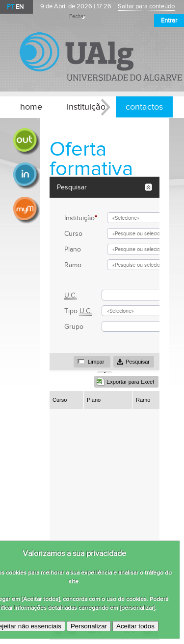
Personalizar (89, 626)
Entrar (169, 21)
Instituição (81, 218)
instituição (86, 107)
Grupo (74, 327)
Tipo (78, 311)
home (31, 107)
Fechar (77, 17)
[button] (92, 362)
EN (20, 7)
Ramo (73, 265)
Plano (73, 249)
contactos (144, 107)
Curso (73, 234)
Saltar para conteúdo (146, 7)
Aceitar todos (135, 626)
